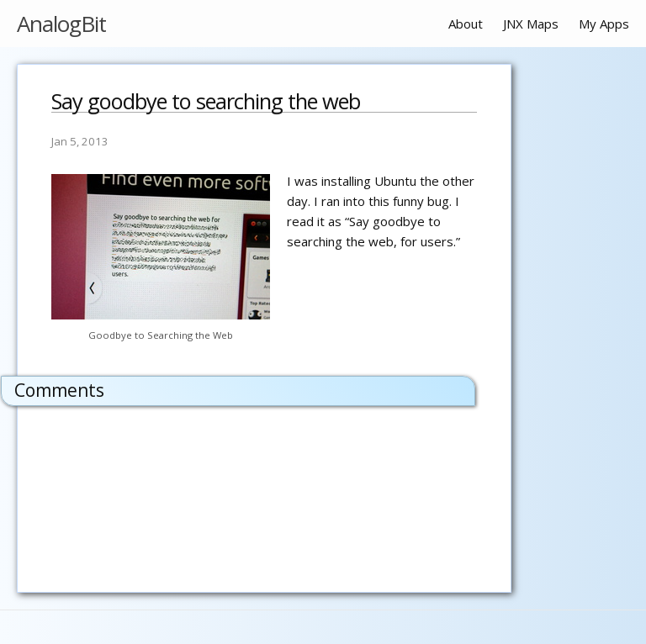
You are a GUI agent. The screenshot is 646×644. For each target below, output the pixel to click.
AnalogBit (61, 24)
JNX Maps (531, 24)
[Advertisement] (579, 316)
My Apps (604, 24)
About (466, 24)
